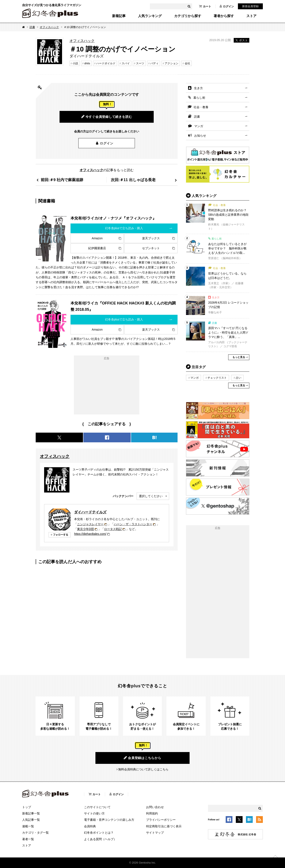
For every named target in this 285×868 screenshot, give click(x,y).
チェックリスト (217, 378)
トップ (27, 807)
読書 (32, 27)
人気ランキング (150, 16)
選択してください (151, 496)
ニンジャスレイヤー (90, 524)
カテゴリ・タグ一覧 (35, 833)
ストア (251, 16)
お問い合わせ (155, 807)
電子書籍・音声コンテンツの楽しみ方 (109, 820)
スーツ (140, 63)
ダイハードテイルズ (90, 512)
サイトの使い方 (94, 813)
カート (205, 6)
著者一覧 (28, 839)
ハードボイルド (106, 63)
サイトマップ (155, 833)
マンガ (199, 126)
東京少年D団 (85, 529)
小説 (75, 63)
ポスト (242, 40)
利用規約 (152, 813)
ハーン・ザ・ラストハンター (133, 524)
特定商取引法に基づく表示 (164, 826)
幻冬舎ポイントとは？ (99, 833)
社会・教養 (201, 107)
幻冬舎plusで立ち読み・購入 (124, 228)
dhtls (87, 63)
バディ (154, 63)
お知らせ (200, 136)
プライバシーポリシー (161, 820)
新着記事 (119, 16)
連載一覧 (28, 826)
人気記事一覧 (31, 820)
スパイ (126, 63)
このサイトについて (97, 807)
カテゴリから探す (188, 16)
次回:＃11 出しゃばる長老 (133, 180)
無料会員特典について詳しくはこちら (143, 769)
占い (239, 378)
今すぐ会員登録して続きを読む (107, 117)
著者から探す (224, 16)
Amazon (97, 238)
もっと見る (239, 357)
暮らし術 (199, 98)
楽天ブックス (151, 238)
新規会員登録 (250, 6)
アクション (172, 63)
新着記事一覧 (31, 813)
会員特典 (90, 826)
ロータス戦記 (113, 529)
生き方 (198, 88)
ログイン (227, 6)
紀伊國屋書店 (97, 248)
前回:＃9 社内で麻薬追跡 (62, 180)
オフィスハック (49, 27)
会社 (187, 63)
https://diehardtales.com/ (90, 534)
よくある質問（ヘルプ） (100, 839)
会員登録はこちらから (142, 758)
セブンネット (151, 248)
